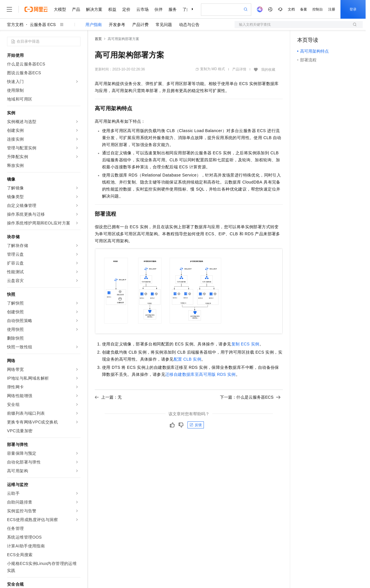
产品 (76, 9)
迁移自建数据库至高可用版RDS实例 (201, 374)
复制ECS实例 (245, 344)
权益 (112, 9)
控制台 (318, 9)
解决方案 (94, 9)
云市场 (142, 9)
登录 (353, 9)
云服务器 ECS (43, 25)
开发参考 (117, 25)
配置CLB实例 (187, 359)
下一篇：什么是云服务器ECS (250, 397)
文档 (291, 9)
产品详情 (239, 69)
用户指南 (94, 25)
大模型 (60, 9)
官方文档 (15, 25)
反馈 (196, 425)
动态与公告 (189, 25)
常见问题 (164, 25)
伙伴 (159, 9)
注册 (332, 9)
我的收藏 (268, 70)
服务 (173, 9)
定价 (126, 9)
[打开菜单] (9, 9)
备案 (304, 9)
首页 (98, 39)
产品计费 (140, 25)
